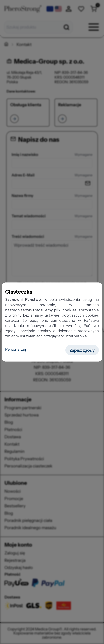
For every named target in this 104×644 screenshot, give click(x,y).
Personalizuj (16, 349)
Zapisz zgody (82, 350)
